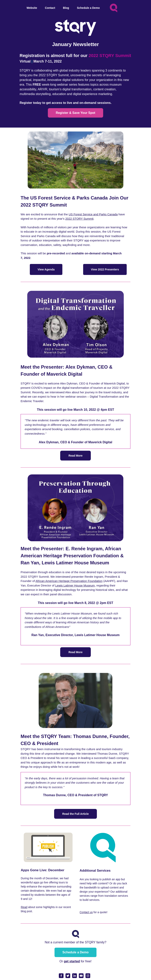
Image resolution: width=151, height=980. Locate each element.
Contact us (86, 912)
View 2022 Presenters (105, 269)
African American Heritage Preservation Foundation (69, 581)
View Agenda (46, 269)
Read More (75, 456)
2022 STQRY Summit (79, 219)
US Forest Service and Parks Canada (93, 214)
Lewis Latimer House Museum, (75, 585)
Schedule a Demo (75, 952)
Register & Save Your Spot (75, 113)
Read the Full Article (76, 814)
